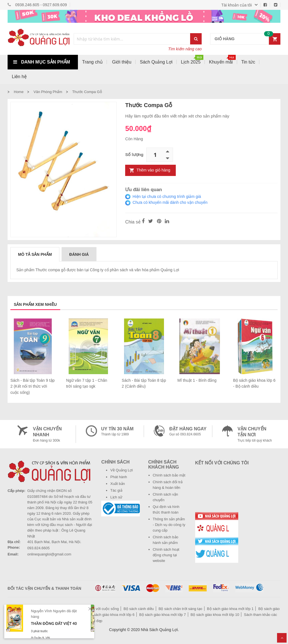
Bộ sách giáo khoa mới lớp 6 (111, 615)
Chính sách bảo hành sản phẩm (166, 540)
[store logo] (39, 39)
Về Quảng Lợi (121, 470)
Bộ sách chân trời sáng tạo (180, 609)
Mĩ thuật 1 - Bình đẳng (197, 380)
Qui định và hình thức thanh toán (166, 509)
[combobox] (132, 39)
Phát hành (119, 477)
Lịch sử (116, 497)
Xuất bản (118, 484)
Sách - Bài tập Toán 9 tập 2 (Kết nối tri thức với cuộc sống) (32, 386)
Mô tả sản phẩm (35, 254)
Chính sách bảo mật (169, 475)
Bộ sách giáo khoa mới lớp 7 (163, 615)
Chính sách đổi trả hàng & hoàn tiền (168, 485)
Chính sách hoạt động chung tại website (166, 555)
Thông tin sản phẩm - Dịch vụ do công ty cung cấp (169, 525)
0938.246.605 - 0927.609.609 (41, 5)
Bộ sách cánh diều (139, 609)
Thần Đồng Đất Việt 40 (54, 623)
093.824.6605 (39, 548)
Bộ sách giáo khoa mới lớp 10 (215, 615)
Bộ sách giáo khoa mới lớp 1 (230, 609)
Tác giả (116, 490)
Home (19, 92)
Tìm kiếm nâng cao (185, 49)
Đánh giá (79, 254)
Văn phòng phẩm (48, 92)
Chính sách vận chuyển (165, 497)
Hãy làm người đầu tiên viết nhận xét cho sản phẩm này (177, 116)
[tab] (35, 254)
